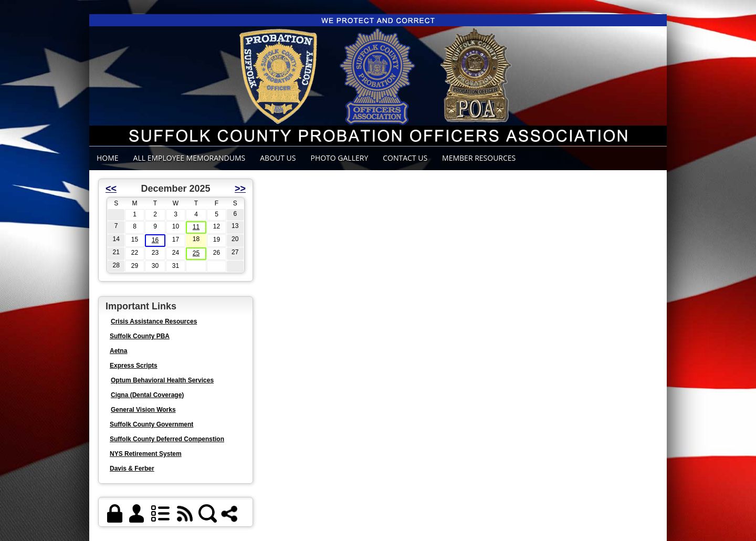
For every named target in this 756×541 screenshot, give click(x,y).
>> (240, 189)
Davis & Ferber (132, 469)
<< (111, 189)
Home (108, 158)
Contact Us (405, 158)
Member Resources (479, 158)
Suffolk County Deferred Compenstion (167, 439)
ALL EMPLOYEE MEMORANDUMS (190, 158)
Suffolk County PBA (140, 336)
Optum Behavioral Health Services (162, 380)
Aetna (118, 351)
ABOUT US (278, 158)
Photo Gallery (339, 158)
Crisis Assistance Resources (154, 321)
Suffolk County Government (151, 424)
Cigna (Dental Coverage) (147, 395)
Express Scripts (134, 366)
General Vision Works (143, 410)
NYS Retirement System (146, 454)
